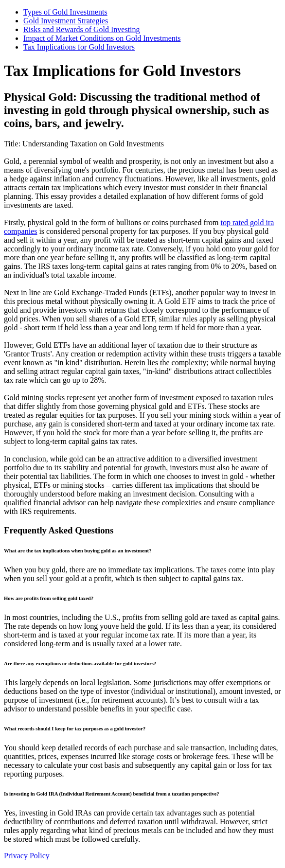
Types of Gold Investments (65, 12)
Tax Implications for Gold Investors (79, 47)
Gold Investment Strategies (66, 21)
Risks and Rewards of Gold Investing (82, 29)
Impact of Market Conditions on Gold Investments (102, 38)
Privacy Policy (27, 856)
